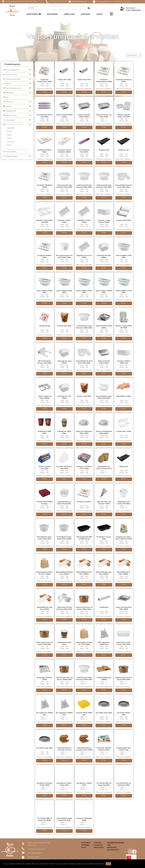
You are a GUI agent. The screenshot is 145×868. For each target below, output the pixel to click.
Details (45, 92)
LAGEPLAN (98, 845)
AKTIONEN (52, 14)
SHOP (100, 14)
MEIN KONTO (99, 848)
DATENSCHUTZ (113, 850)
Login (128, 10)
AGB (109, 845)
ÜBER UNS (69, 14)
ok (108, 864)
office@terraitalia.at (78, 2)
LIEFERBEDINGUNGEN (115, 843)
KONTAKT (86, 14)
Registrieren (136, 10)
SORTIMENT (34, 14)
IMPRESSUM (112, 848)
